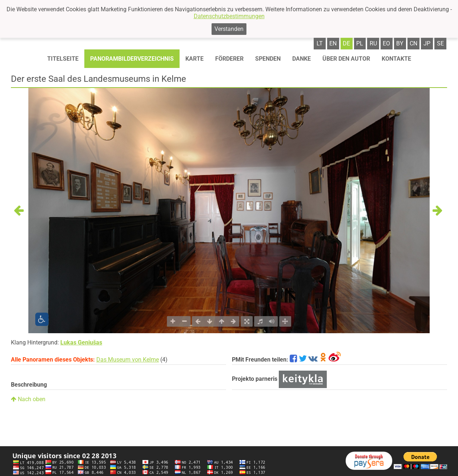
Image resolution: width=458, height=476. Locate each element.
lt (320, 43)
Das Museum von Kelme (128, 360)
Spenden (268, 59)
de (346, 43)
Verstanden (229, 29)
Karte (194, 59)
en (333, 43)
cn (413, 43)
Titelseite (63, 59)
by (400, 43)
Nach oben (28, 399)
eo (386, 43)
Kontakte (396, 59)
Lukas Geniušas (81, 342)
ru (373, 43)
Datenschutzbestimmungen (229, 16)
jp (427, 43)
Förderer (229, 59)
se (440, 43)
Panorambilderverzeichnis (132, 59)
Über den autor (346, 59)
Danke (302, 59)
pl (360, 43)
